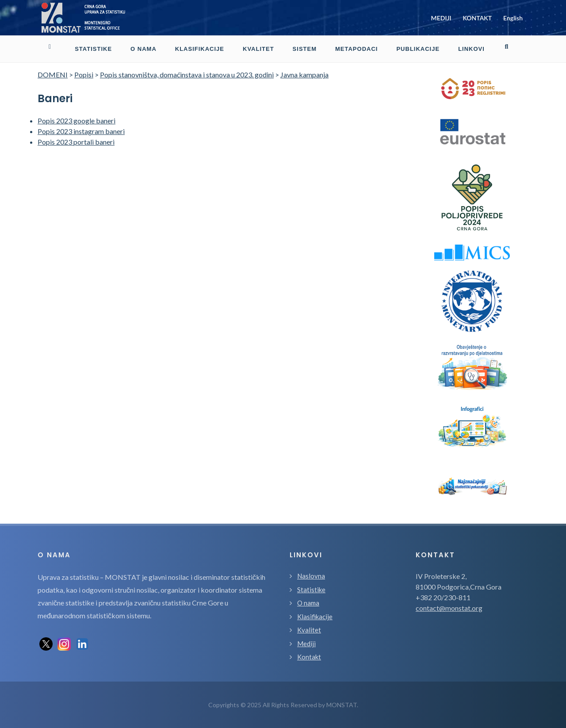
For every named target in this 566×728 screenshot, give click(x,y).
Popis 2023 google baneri (76, 121)
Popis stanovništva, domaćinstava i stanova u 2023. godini (187, 75)
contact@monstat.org (449, 608)
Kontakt (309, 657)
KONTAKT (477, 18)
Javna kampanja (304, 75)
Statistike (311, 590)
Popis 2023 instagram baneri (81, 131)
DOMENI (53, 75)
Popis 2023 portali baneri (76, 142)
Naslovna (311, 576)
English (513, 18)
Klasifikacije (315, 617)
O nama (308, 603)
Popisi (84, 75)
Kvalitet (309, 630)
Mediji (306, 644)
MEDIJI (441, 18)
